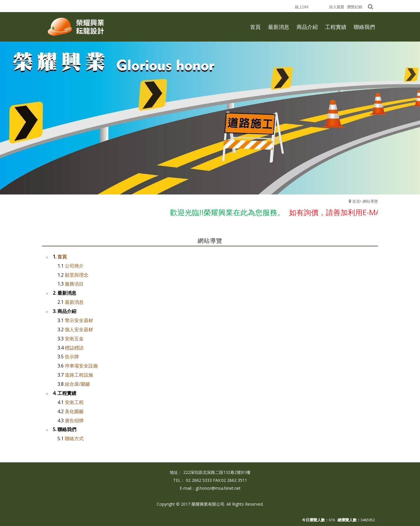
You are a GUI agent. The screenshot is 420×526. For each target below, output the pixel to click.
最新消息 (74, 302)
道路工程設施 (79, 375)
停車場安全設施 (81, 366)
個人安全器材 (79, 329)
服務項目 (74, 284)
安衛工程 (74, 402)
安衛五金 (74, 339)
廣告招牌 (74, 421)
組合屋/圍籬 (77, 384)
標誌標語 (74, 348)
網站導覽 (370, 201)
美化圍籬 (74, 411)
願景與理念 (77, 275)
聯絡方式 (74, 438)
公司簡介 (74, 266)
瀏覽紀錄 (355, 7)
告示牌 (72, 357)
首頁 (356, 201)
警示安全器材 (79, 320)
